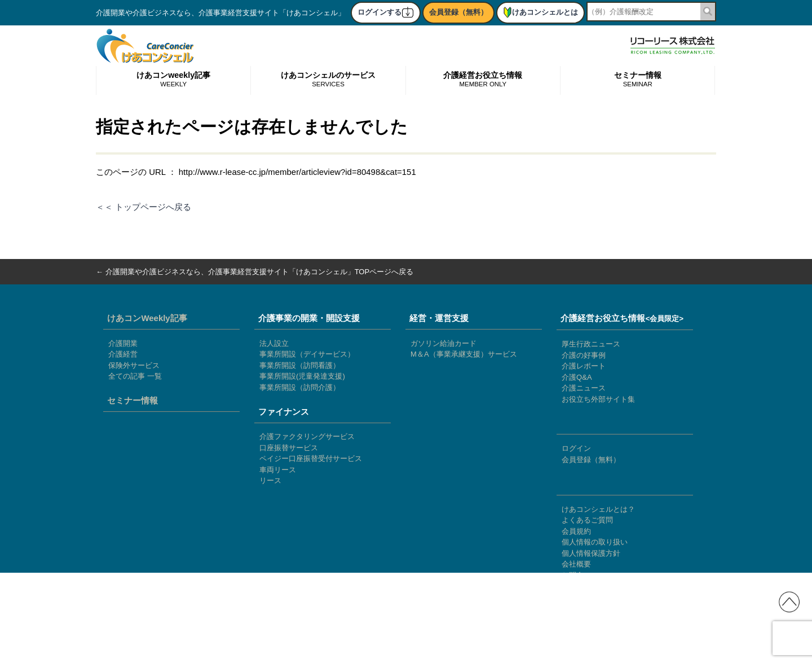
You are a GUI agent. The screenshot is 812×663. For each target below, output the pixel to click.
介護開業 (123, 343)
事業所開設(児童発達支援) (302, 376)
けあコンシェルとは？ (598, 509)
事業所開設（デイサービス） (307, 354)
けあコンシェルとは (540, 12)
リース (270, 480)
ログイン (576, 448)
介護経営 (123, 354)
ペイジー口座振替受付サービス (311, 458)
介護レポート (584, 366)
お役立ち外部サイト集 (598, 399)
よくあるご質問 (587, 520)
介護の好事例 (584, 355)
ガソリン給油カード (443, 343)
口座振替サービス (289, 448)
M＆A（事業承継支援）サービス (464, 354)
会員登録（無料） (458, 12)
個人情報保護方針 (591, 553)
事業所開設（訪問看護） (300, 365)
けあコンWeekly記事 (147, 318)
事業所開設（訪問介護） (300, 387)
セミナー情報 (638, 80)
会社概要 (576, 564)
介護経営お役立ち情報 (483, 80)
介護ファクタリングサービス (307, 436)
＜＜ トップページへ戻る (144, 207)
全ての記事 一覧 (135, 376)
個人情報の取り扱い (595, 542)
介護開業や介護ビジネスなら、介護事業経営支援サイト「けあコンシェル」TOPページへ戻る (260, 272)
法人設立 (274, 343)
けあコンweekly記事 (173, 80)
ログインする (386, 12)
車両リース (278, 470)
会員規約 (576, 531)
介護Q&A (577, 377)
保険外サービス (134, 365)
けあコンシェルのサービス (328, 80)
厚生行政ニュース (591, 344)
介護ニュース (584, 388)
